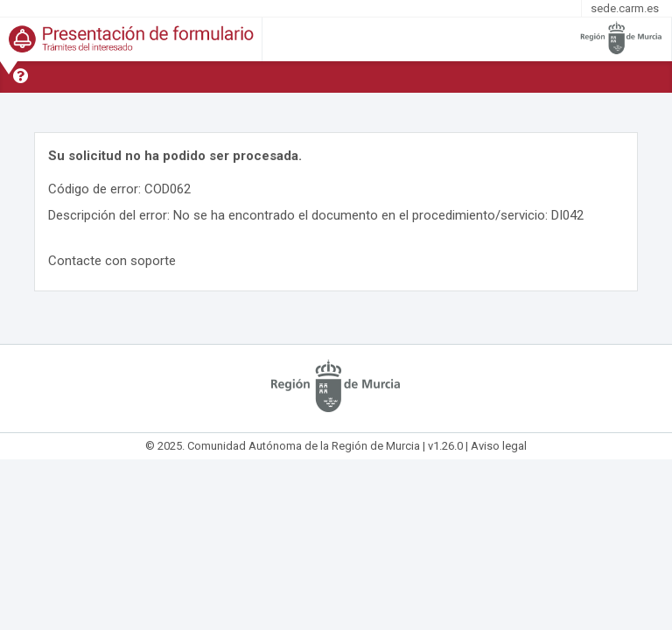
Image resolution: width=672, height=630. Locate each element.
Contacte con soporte (112, 261)
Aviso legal (499, 446)
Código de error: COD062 (119, 189)
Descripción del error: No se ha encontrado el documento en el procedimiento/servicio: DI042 (316, 215)
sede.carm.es (625, 8)
